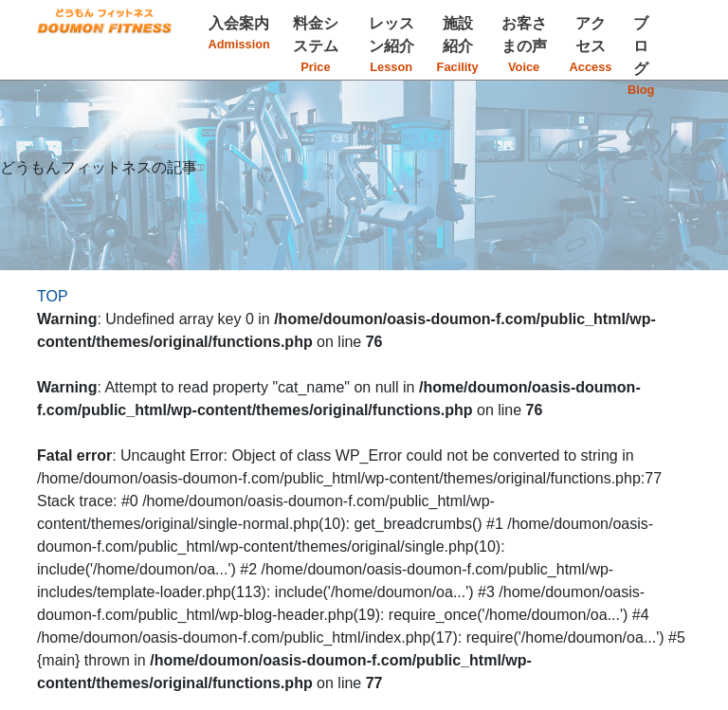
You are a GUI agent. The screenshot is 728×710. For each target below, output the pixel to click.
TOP (53, 296)
